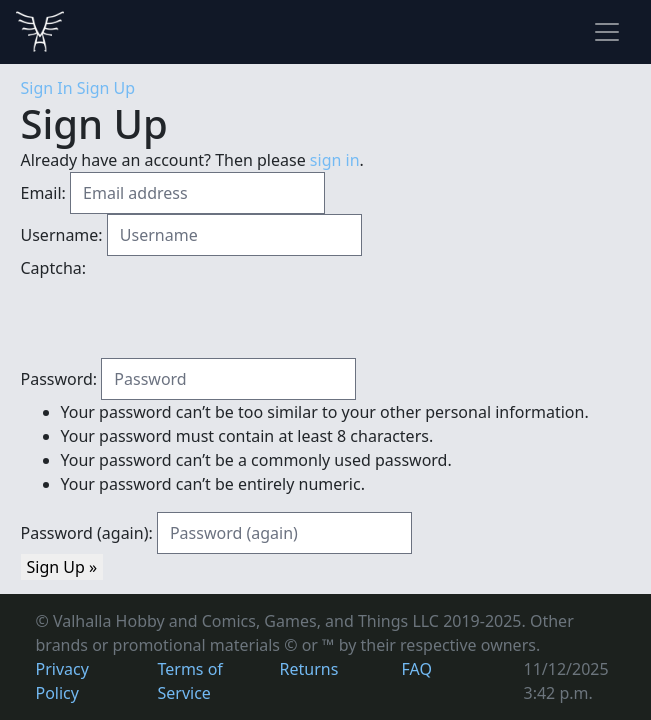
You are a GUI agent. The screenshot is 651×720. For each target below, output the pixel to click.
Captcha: (54, 268)
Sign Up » (62, 567)
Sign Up (106, 88)
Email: (43, 193)
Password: (59, 379)
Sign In (47, 88)
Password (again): (87, 533)
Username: (62, 235)
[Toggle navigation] (607, 32)
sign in (335, 160)
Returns (309, 669)
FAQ (417, 669)
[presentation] (173, 319)
